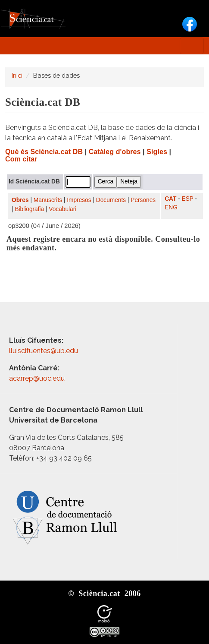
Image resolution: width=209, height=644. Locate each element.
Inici (17, 75)
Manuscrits (48, 200)
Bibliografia (29, 209)
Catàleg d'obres (115, 152)
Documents (111, 200)
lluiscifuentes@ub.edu (44, 351)
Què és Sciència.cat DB (44, 152)
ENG (171, 207)
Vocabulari (62, 209)
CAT (170, 199)
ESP (188, 199)
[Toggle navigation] (192, 46)
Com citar (21, 159)
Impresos (79, 200)
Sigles (157, 152)
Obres (20, 200)
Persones (143, 200)
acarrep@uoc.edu (37, 378)
